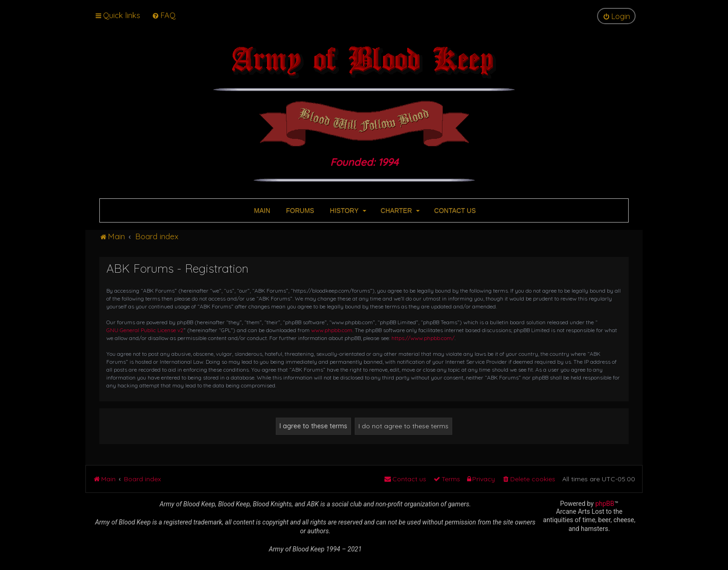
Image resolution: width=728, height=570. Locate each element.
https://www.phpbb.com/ (423, 338)
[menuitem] (164, 15)
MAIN (261, 210)
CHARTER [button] (399, 210)
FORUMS (299, 210)
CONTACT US (454, 210)
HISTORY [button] (347, 210)
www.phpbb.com (332, 330)
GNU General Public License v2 (145, 330)
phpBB (605, 504)
